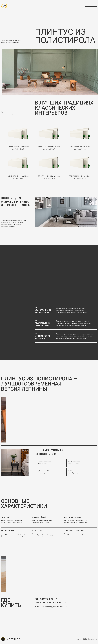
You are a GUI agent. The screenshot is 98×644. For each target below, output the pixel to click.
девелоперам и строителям (49, 603)
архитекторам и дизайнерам (49, 607)
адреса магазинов (44, 599)
